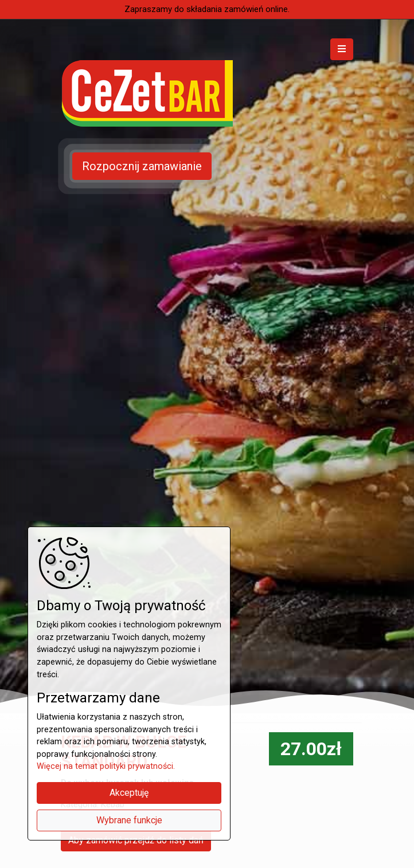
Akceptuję (129, 793)
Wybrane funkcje (129, 820)
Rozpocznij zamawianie (142, 166)
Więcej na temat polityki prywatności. (106, 766)
